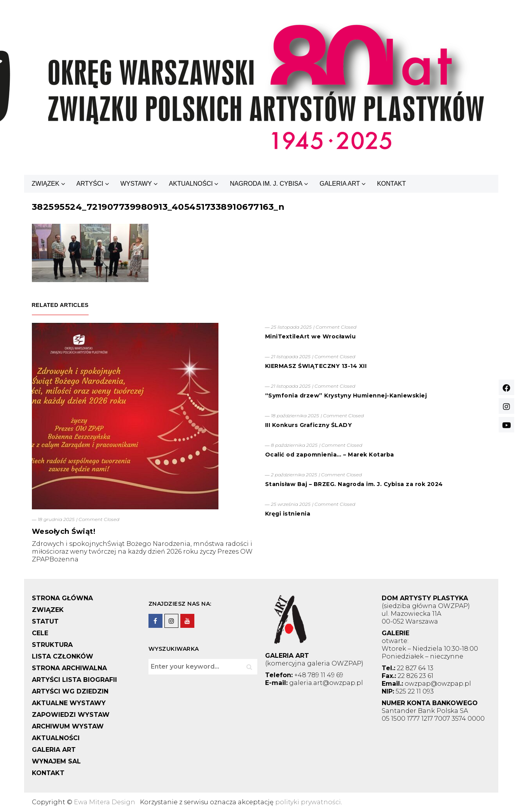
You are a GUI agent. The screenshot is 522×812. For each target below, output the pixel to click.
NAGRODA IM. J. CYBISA (266, 184)
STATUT (45, 621)
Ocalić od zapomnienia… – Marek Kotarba (330, 455)
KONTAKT (391, 184)
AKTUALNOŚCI (191, 184)
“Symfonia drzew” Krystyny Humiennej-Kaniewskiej (346, 396)
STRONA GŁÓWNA (62, 598)
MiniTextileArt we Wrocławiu (311, 336)
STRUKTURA (52, 645)
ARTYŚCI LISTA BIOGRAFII (74, 680)
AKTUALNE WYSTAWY (69, 703)
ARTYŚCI (90, 184)
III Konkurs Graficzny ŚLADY (309, 425)
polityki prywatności (308, 802)
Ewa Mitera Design (105, 802)
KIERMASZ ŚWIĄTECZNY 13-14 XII (316, 366)
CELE (40, 633)
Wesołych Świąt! (64, 531)
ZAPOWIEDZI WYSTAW (71, 715)
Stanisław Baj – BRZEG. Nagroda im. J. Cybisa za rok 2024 (354, 484)
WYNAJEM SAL (56, 761)
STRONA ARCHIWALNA (69, 668)
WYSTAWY (136, 184)
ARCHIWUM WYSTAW (68, 726)
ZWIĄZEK (46, 184)
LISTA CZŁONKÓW (63, 656)
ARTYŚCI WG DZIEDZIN (70, 691)
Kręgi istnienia (288, 514)
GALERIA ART (340, 184)
